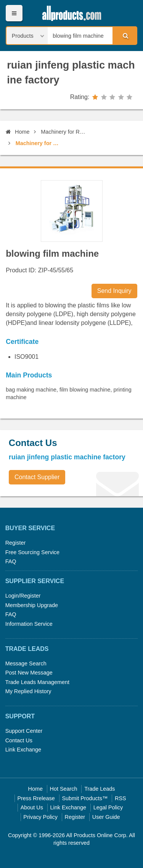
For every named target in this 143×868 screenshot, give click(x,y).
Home (18, 132)
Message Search (26, 663)
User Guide (106, 817)
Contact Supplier (37, 477)
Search (124, 35)
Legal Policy (108, 807)
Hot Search (64, 789)
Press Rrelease (36, 798)
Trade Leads (100, 789)
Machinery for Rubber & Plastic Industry (64, 132)
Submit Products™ (85, 798)
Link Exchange (23, 750)
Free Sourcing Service (32, 552)
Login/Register (23, 596)
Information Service (29, 624)
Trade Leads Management (37, 682)
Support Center (24, 731)
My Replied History (28, 691)
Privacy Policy (40, 817)
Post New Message (29, 673)
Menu (14, 13)
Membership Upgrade (32, 605)
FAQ (11, 561)
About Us (32, 807)
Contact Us (19, 740)
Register (16, 543)
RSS (121, 798)
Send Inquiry (114, 291)
